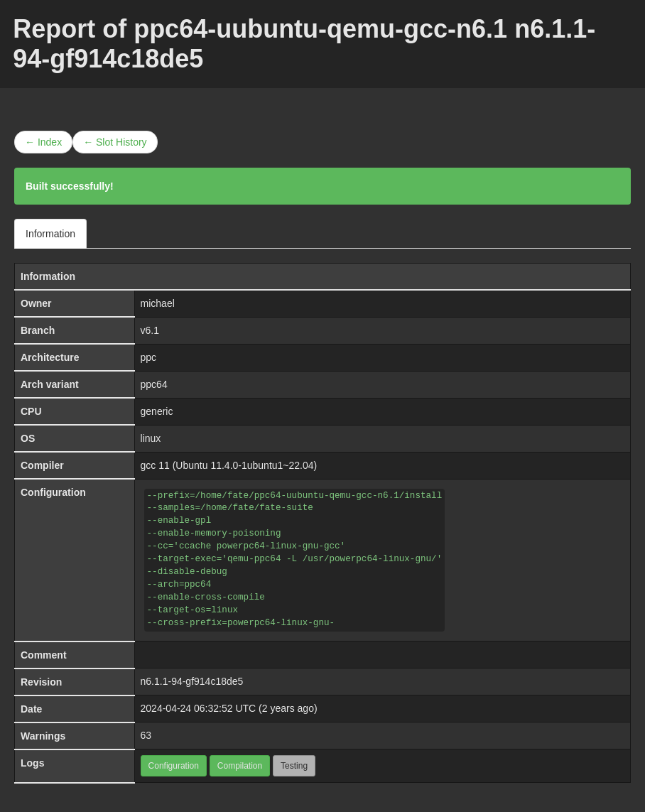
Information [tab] (50, 234)
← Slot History (115, 142)
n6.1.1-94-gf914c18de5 (192, 681)
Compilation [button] (240, 766)
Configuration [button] (174, 766)
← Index (43, 142)
